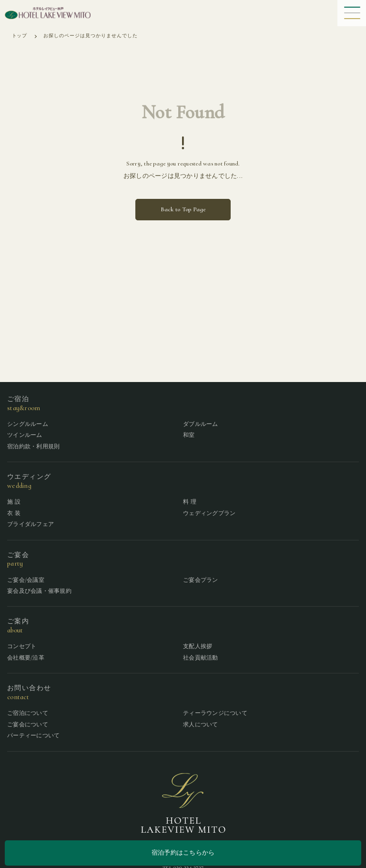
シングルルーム (28, 424)
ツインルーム (25, 435)
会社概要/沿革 (26, 658)
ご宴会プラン (201, 580)
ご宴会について (28, 724)
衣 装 (14, 513)
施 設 (14, 502)
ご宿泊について (28, 713)
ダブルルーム (201, 424)
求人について (201, 724)
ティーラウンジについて (215, 713)
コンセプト (22, 646)
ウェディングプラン (209, 513)
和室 (189, 435)
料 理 (190, 502)
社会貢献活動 (201, 658)
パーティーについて (33, 735)
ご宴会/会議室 (26, 580)
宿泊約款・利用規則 (33, 446)
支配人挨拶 (198, 646)
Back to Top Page (183, 209)
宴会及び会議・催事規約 (39, 591)
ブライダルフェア (30, 524)
